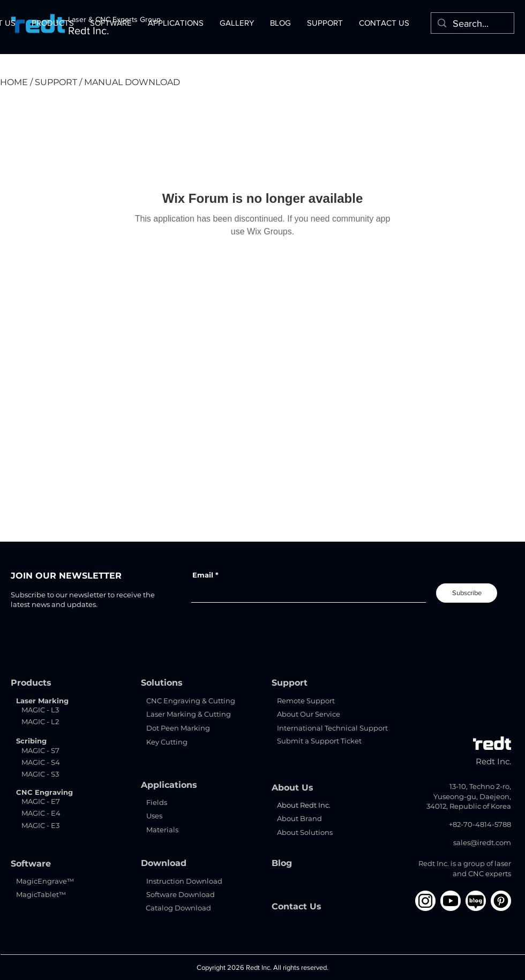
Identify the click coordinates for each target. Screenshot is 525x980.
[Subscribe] (467, 593)
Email (203, 575)
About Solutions (305, 832)
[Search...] (472, 24)
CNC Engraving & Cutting (191, 701)
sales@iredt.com (482, 842)
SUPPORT (56, 82)
